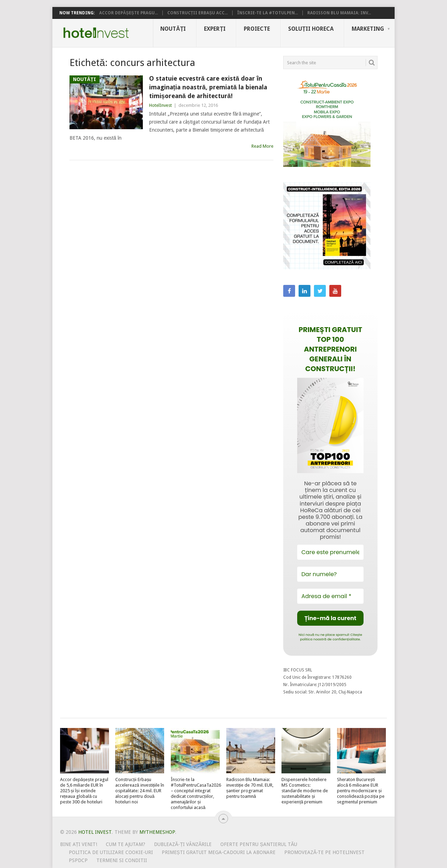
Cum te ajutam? (126, 844)
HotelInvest (160, 105)
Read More (262, 146)
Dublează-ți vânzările (183, 844)
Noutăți (173, 29)
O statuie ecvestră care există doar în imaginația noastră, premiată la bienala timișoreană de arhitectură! (208, 87)
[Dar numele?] (330, 574)
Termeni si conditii (122, 860)
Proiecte (257, 29)
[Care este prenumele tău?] (330, 552)
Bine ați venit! (79, 844)
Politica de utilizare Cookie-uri (111, 852)
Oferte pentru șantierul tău (259, 844)
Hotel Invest (96, 33)
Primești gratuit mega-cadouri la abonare (219, 852)
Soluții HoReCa (311, 29)
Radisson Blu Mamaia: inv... (339, 13)
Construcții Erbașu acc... (197, 13)
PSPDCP (78, 860)
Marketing (368, 29)
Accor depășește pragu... (129, 13)
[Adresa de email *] (330, 596)
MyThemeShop (157, 832)
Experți (215, 29)
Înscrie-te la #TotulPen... (268, 13)
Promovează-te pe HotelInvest (324, 852)
